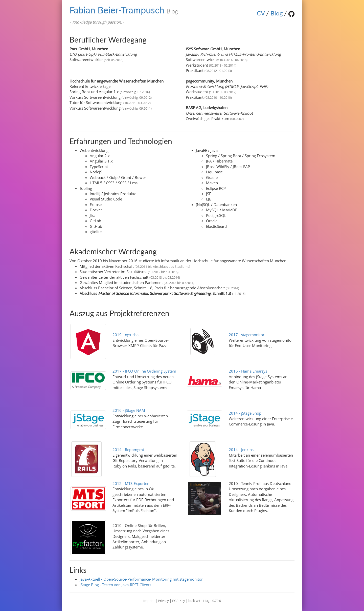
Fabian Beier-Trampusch (124, 10)
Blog (277, 13)
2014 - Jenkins (241, 450)
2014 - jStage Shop (245, 413)
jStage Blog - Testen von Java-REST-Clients (115, 585)
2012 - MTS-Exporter (131, 483)
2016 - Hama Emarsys (248, 371)
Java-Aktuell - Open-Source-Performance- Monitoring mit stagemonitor (141, 579)
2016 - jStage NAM (129, 410)
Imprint (149, 601)
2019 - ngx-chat (126, 335)
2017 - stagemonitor (247, 335)
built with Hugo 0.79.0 (205, 601)
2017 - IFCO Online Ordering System (144, 371)
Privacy (163, 601)
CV (261, 13)
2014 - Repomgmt (128, 450)
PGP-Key (179, 601)
